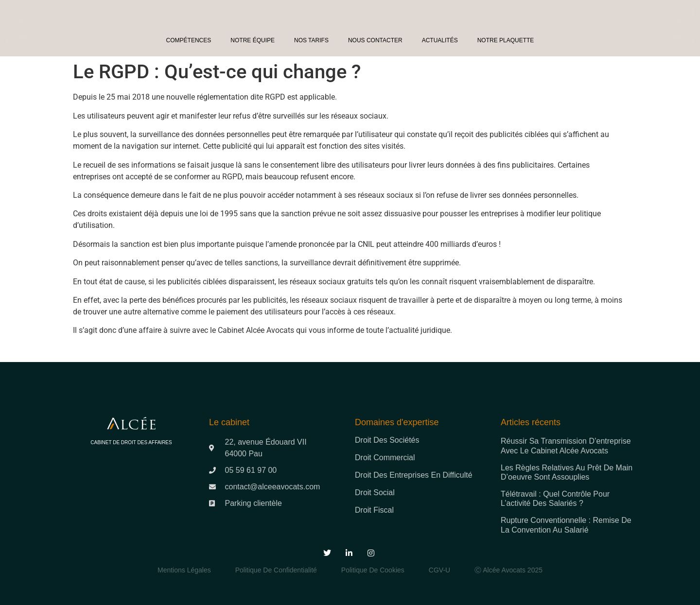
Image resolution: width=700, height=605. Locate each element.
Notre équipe (253, 40)
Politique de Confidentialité (276, 570)
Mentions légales (184, 570)
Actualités (440, 40)
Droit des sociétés (387, 440)
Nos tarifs (311, 40)
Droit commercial (385, 458)
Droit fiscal (374, 510)
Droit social (375, 493)
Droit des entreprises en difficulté (414, 475)
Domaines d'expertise (397, 422)
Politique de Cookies (373, 570)
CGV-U (439, 570)
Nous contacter (375, 40)
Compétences (189, 40)
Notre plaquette (506, 40)
